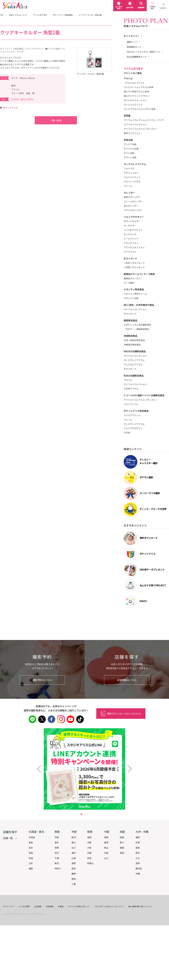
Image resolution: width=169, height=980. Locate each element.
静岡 (74, 874)
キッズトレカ (130, 234)
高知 (122, 853)
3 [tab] (88, 814)
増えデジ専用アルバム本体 (136, 92)
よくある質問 (24, 906)
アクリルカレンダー (133, 210)
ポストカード (130, 314)
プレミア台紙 (130, 144)
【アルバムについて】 (134, 83)
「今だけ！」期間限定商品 (136, 329)
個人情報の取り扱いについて (140, 906)
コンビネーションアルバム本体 (139, 87)
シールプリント (131, 239)
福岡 (138, 837)
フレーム (128, 186)
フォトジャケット (132, 177)
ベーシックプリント (133, 105)
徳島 (122, 837)
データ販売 (129, 283)
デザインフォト (131, 173)
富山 (74, 842)
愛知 (74, 879)
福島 (31, 868)
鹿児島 (139, 868)
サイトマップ (8, 906)
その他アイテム (131, 389)
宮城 (31, 853)
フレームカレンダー (133, 202)
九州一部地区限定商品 (134, 340)
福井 (74, 853)
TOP (2, 15)
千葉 (57, 858)
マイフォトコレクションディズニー (141, 129)
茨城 (57, 837)
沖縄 (138, 874)
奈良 (89, 858)
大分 (138, 858)
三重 (74, 884)
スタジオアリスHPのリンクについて (109, 906)
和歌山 (90, 863)
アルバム (128, 380)
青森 (31, 842)
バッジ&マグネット (133, 230)
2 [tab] (84, 814)
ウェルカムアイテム (133, 365)
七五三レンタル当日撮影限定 (137, 325)
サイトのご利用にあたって (79, 906)
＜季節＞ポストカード (134, 267)
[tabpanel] (84, 769)
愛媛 (122, 848)
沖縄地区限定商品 (132, 345)
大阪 (89, 848)
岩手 (31, 848)
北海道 (32, 837)
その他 (127, 433)
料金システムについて (18, 15)
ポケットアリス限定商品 (63, 15)
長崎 (138, 848)
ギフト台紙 (129, 153)
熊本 (138, 853)
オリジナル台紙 (131, 149)
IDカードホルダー (132, 221)
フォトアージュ (131, 404)
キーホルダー (130, 226)
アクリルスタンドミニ (134, 247)
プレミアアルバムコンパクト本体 (140, 109)
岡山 (106, 848)
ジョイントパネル (132, 182)
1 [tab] (81, 814)
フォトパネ (129, 169)
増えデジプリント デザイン (137, 96)
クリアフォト (130, 252)
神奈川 (58, 868)
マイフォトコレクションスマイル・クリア (144, 120)
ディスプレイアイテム (134, 360)
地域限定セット (134, 47)
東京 (57, 863)
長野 (74, 863)
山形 (31, 863)
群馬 (57, 848)
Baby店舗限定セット (137, 57)
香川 (122, 842)
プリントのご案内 (133, 73)
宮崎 (138, 863)
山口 (106, 858)
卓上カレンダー (131, 206)
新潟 (74, 837)
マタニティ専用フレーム (135, 294)
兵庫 (89, 853)
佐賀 (138, 842)
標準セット (132, 42)
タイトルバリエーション (135, 100)
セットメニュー (132, 36)
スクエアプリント (132, 415)
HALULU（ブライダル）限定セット (143, 52)
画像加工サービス (132, 279)
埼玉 (57, 853)
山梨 (74, 858)
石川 (74, 848)
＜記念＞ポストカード (134, 263)
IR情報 (61, 906)
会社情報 (38, 906)
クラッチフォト (131, 243)
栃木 (57, 842)
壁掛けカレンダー (132, 197)
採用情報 (50, 906)
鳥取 (106, 837)
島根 (106, 842)
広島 (106, 853)
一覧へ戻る (50, 120)
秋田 (31, 858)
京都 (89, 842)
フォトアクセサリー (133, 428)
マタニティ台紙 (131, 298)
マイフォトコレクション (135, 124)
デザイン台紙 (130, 158)
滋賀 (89, 837)
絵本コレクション (132, 133)
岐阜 (74, 868)
